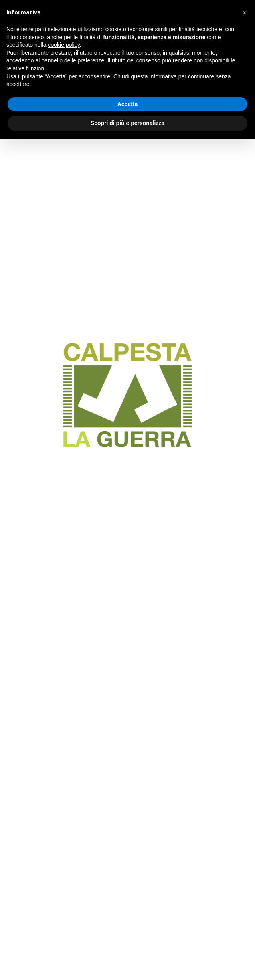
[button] (245, 13)
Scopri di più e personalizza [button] (127, 123)
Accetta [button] (128, 104)
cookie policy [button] (64, 45)
